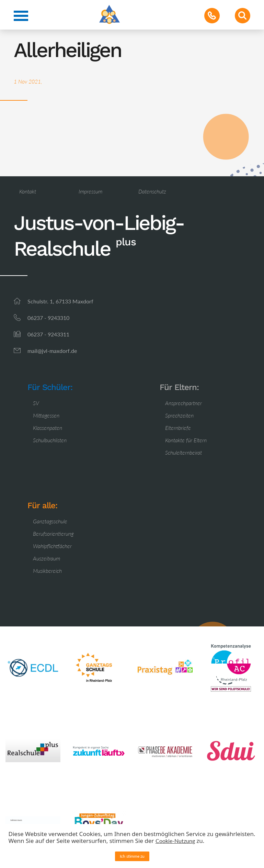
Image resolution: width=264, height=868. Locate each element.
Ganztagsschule (50, 521)
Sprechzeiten (179, 415)
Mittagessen (46, 415)
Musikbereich (47, 571)
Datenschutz (152, 191)
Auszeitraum (47, 558)
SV (36, 403)
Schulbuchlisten (50, 440)
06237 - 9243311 (48, 334)
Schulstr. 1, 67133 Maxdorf (60, 301)
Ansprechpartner (183, 403)
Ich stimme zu (132, 856)
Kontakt (28, 191)
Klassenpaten (48, 428)
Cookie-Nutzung (175, 841)
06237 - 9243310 (48, 318)
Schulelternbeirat (183, 452)
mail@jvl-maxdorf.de (52, 351)
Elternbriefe (178, 428)
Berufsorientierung (53, 533)
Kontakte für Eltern (186, 440)
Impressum (90, 191)
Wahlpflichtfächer (52, 546)
